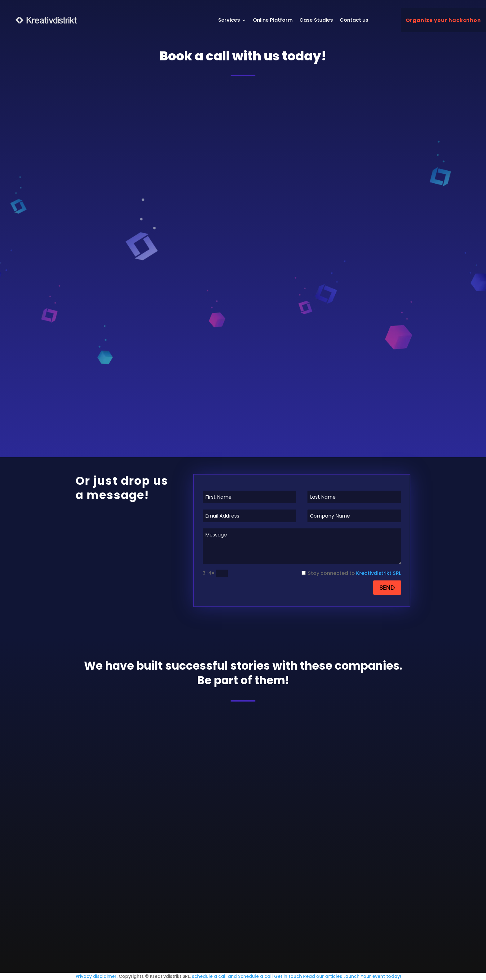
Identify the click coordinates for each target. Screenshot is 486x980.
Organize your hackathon (443, 20)
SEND (387, 588)
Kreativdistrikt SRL (379, 573)
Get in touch (288, 976)
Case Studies (316, 20)
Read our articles (323, 976)
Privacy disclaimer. (97, 976)
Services (229, 20)
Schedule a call (255, 976)
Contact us (354, 20)
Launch (351, 976)
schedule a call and (214, 976)
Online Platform (273, 20)
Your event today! (381, 976)
